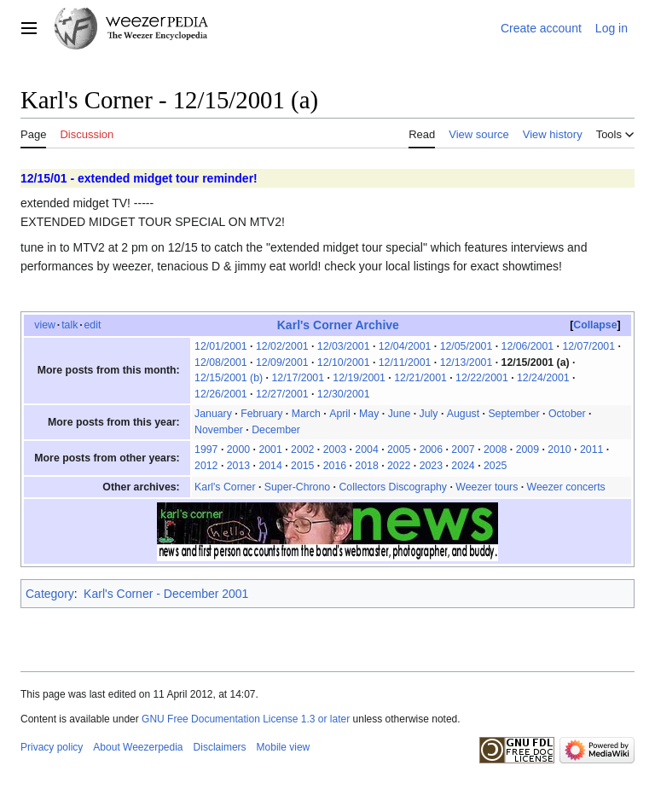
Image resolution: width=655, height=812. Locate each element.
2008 (495, 449)
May (369, 414)
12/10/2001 (344, 362)
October (567, 414)
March (306, 414)
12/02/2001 (282, 346)
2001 (270, 449)
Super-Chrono (297, 487)
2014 (270, 466)
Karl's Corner (225, 487)
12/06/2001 (528, 346)
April (340, 414)
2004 (366, 449)
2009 (527, 449)
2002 (302, 449)
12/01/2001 (221, 346)
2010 (559, 449)
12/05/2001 (467, 346)
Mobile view (284, 747)
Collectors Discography (393, 487)
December (276, 430)
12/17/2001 (298, 378)
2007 (463, 449)
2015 (302, 466)
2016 (335, 466)
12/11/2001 (405, 362)
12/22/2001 (482, 378)
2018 (366, 466)
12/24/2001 (543, 378)
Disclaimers (220, 747)
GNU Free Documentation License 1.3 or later (246, 719)
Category (50, 594)
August (463, 414)
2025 (495, 466)
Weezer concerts (566, 487)
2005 (399, 449)
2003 (335, 449)
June (400, 414)
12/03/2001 (344, 346)
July (429, 414)
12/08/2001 (221, 362)
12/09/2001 (282, 362)
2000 (238, 449)
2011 (591, 449)
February (261, 414)
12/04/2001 (405, 346)
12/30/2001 (344, 394)
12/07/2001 (588, 346)
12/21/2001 (420, 378)
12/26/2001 (221, 394)
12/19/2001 (359, 378)
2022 (399, 466)
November (219, 430)
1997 (206, 449)
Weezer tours (487, 487)
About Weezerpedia (138, 747)
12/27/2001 (282, 394)
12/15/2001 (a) (536, 362)
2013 (238, 466)
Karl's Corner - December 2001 (166, 594)
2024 (463, 466)
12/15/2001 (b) (229, 378)
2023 (431, 466)
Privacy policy (52, 747)
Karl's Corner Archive (338, 325)
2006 (431, 449)
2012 (206, 466)
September (513, 414)
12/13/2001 (467, 362)
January (213, 414)
